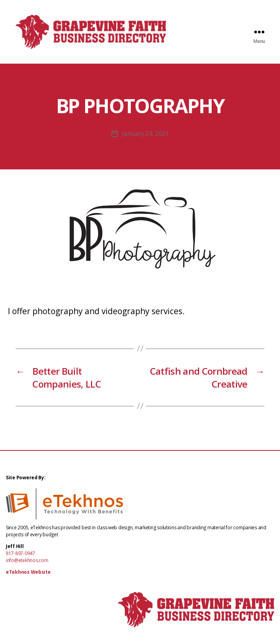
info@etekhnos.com (27, 561)
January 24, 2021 (145, 135)
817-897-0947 (21, 554)
